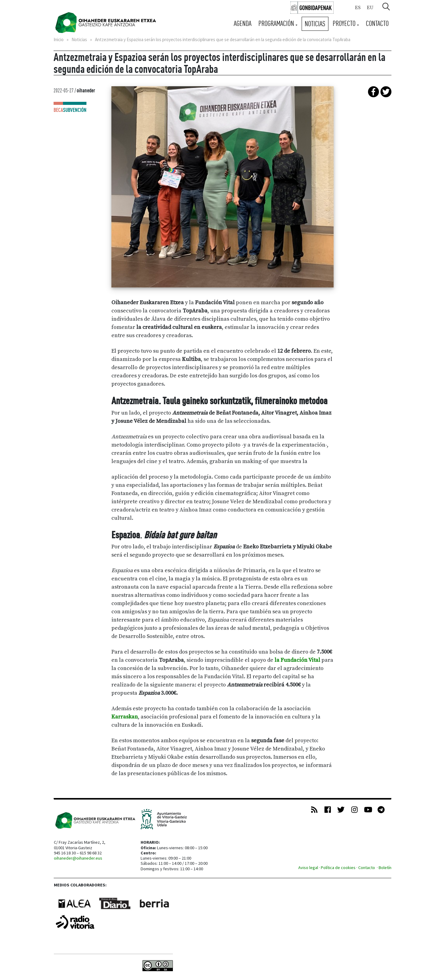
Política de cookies (338, 868)
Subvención (75, 110)
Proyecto (345, 23)
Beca (58, 110)
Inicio (59, 39)
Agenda (243, 23)
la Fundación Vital (297, 660)
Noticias (315, 24)
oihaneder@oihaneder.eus (78, 858)
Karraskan (125, 717)
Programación (277, 23)
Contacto (377, 23)
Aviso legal (308, 868)
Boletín (385, 868)
